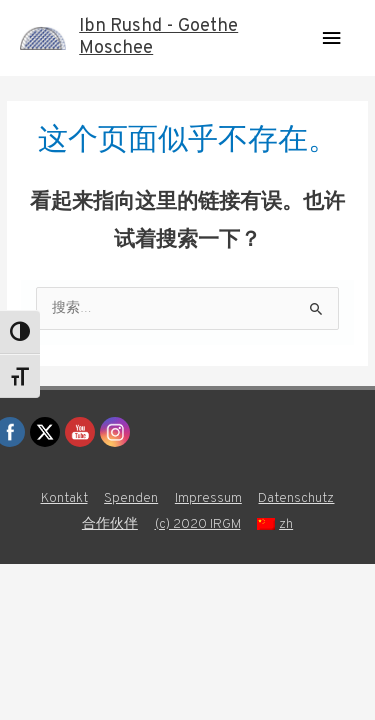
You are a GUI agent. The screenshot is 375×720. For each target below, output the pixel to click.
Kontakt (64, 498)
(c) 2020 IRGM (198, 524)
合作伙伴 (110, 524)
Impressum (208, 498)
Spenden (131, 498)
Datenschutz (296, 498)
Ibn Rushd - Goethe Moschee (158, 37)
